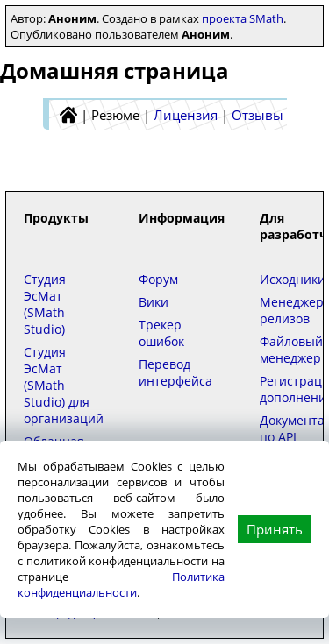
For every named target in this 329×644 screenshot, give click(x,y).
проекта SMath (243, 18)
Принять (275, 529)
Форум (158, 279)
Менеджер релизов (292, 310)
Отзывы (257, 115)
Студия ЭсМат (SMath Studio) (45, 304)
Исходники (293, 279)
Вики (154, 302)
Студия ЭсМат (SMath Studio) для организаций (64, 385)
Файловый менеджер (291, 350)
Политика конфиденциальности (121, 584)
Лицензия (186, 115)
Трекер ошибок (161, 333)
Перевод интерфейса (175, 372)
